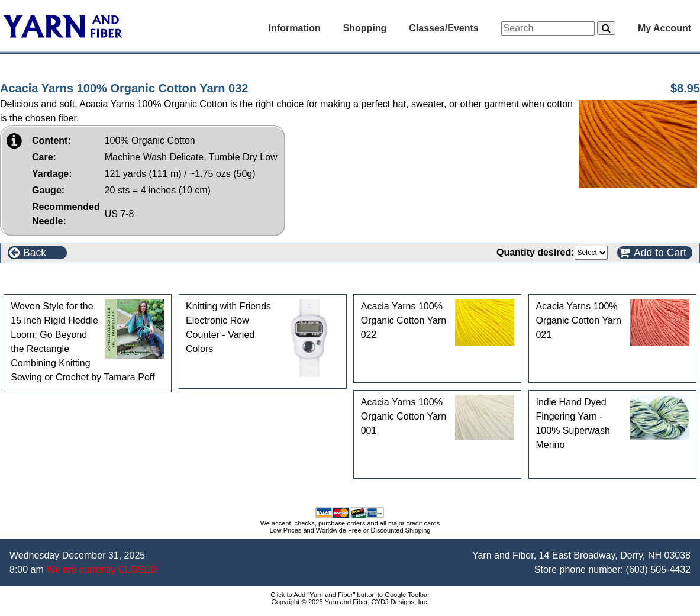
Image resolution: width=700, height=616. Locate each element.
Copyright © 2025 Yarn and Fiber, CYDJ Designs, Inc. (350, 602)
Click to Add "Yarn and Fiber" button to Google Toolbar (350, 595)
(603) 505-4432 (658, 570)
